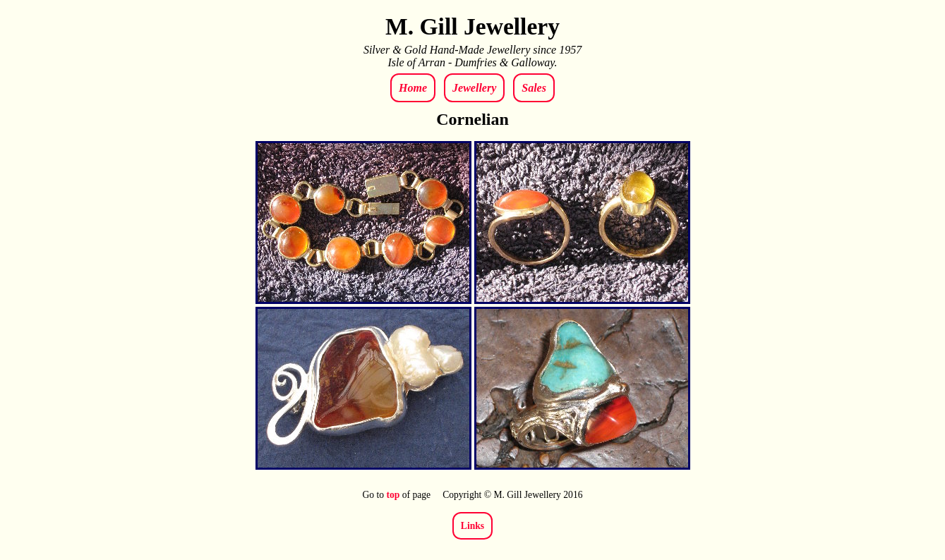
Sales (534, 88)
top (393, 495)
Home (413, 88)
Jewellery (474, 88)
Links (472, 526)
